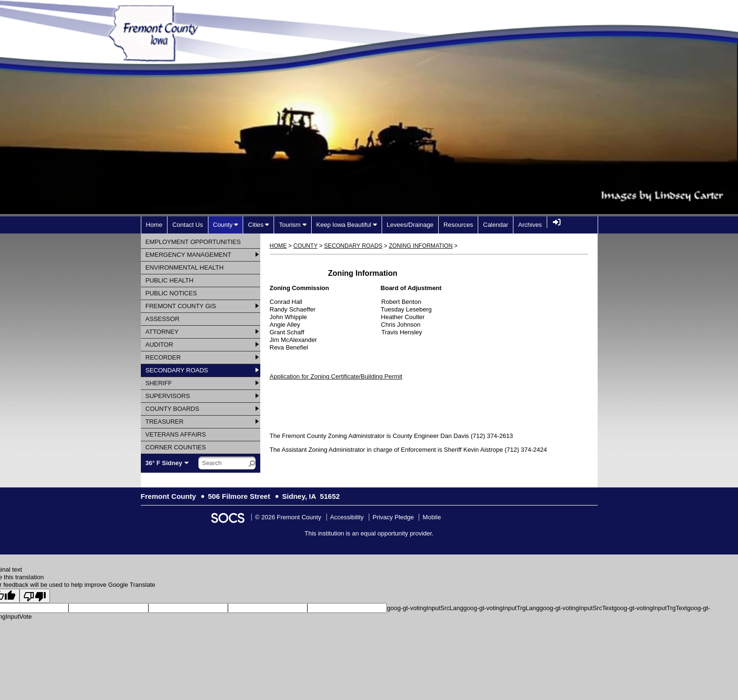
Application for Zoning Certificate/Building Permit (336, 376)
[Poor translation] (35, 596)
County (306, 246)
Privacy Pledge (393, 517)
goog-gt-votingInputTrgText (650, 608)
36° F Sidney (164, 463)
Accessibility (347, 517)
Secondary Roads (353, 246)
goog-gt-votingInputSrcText (576, 608)
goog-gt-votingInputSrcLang (425, 608)
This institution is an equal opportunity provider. (369, 533)
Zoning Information (421, 246)
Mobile (432, 517)
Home (278, 246)
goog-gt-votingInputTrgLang (502, 608)
